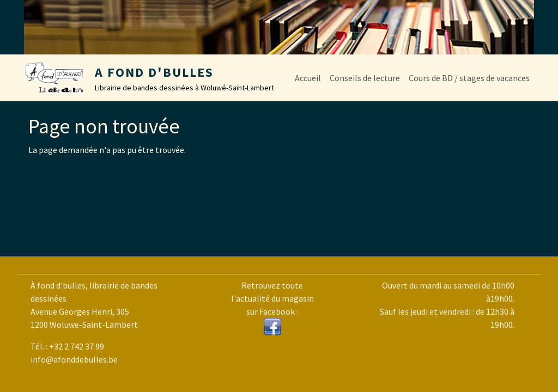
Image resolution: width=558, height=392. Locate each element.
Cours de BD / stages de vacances (469, 78)
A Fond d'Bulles (154, 72)
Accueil (308, 78)
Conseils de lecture (365, 78)
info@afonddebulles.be (74, 359)
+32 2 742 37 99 (77, 346)
